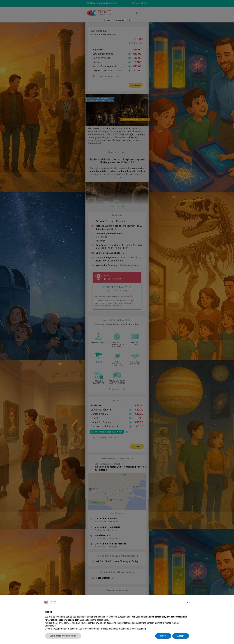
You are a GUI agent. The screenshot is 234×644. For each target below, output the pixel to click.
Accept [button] (181, 636)
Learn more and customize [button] (63, 636)
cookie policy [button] (103, 620)
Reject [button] (163, 636)
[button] (187, 602)
